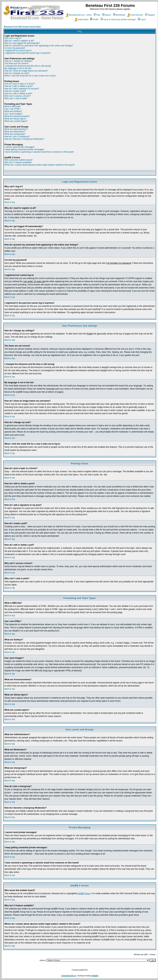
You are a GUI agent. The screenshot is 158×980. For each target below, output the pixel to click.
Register (150, 15)
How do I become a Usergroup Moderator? (24, 139)
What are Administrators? (16, 129)
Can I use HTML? (13, 109)
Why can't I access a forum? (17, 96)
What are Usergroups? (15, 134)
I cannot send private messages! (19, 147)
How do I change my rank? (17, 73)
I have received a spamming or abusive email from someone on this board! (39, 152)
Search (107, 15)
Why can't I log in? (13, 38)
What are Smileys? (13, 111)
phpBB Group (84, 893)
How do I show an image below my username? (26, 71)
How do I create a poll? (15, 91)
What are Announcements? (17, 116)
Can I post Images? (13, 114)
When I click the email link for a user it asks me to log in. (30, 76)
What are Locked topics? (16, 121)
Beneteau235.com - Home (79, 15)
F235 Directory (135, 15)
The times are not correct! (16, 63)
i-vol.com (95, 976)
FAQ (97, 15)
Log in (142, 19)
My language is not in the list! (18, 68)
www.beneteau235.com (69, 976)
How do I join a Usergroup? (17, 137)
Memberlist (119, 15)
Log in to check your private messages (118, 19)
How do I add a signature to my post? (22, 89)
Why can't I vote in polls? (16, 98)
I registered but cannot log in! (18, 51)
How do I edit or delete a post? (19, 86)
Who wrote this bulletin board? (18, 160)
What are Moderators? (15, 132)
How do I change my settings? (18, 61)
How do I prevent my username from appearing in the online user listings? (39, 46)
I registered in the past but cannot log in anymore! (27, 53)
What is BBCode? (13, 106)
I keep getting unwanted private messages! (24, 149)
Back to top (10, 202)
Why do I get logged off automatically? (22, 43)
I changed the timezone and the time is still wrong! (28, 66)
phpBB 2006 (84, 970)
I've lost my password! (15, 48)
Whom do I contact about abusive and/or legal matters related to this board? (40, 165)
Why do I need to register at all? (19, 41)
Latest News (82, 19)
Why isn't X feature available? (18, 162)
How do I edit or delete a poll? (18, 94)
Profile (94, 19)
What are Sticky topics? (15, 119)
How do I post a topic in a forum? (20, 84)
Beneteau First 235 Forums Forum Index (22, 27)
